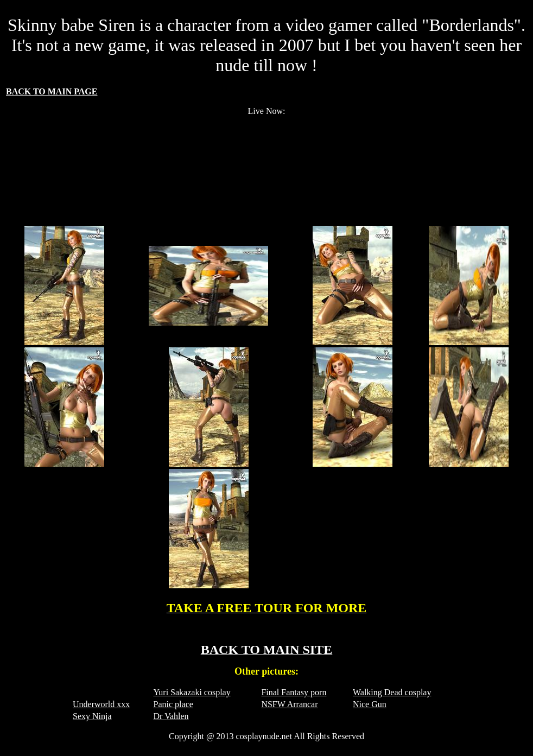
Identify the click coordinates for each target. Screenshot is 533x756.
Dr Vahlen (171, 716)
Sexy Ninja (92, 716)
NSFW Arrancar (289, 704)
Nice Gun (370, 704)
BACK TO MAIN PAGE (52, 91)
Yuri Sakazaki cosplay (192, 692)
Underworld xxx (101, 704)
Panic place (173, 704)
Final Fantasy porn (294, 692)
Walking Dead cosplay (392, 692)
